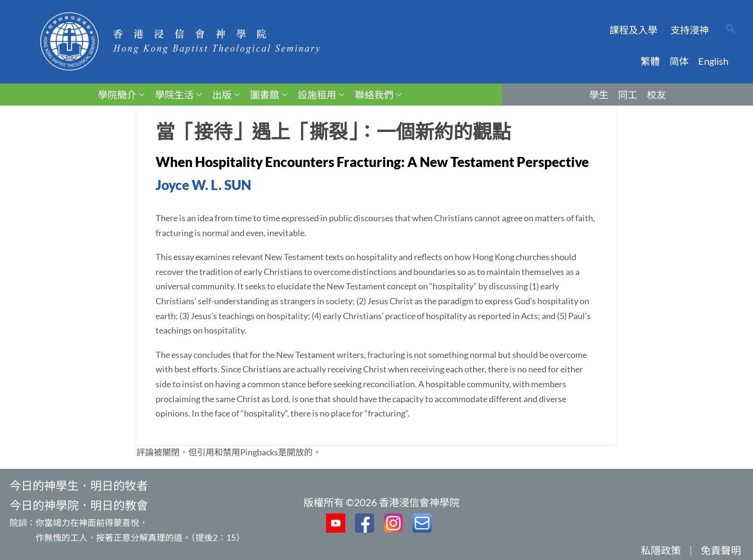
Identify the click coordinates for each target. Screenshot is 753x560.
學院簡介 (121, 95)
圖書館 (269, 95)
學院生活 (178, 95)
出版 (226, 95)
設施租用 (321, 95)
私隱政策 (661, 550)
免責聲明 (721, 550)
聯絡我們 (378, 95)
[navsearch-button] (730, 30)
